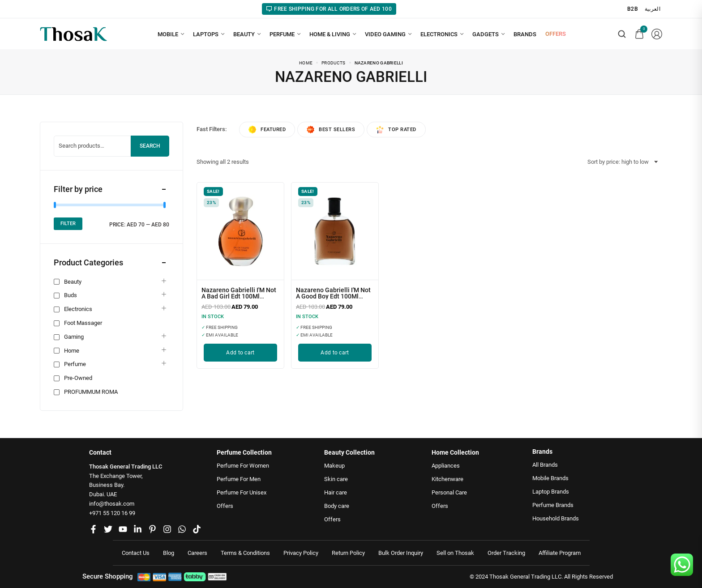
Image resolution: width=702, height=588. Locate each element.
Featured (267, 130)
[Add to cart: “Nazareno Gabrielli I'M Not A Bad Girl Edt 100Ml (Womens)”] (240, 353)
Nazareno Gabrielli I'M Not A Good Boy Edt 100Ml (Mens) (333, 296)
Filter (68, 224)
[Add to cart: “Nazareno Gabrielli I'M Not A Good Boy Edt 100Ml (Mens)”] (335, 353)
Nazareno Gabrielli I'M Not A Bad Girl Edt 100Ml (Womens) (239, 296)
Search (150, 146)
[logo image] (73, 33)
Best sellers (331, 130)
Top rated (396, 130)
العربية (653, 9)
